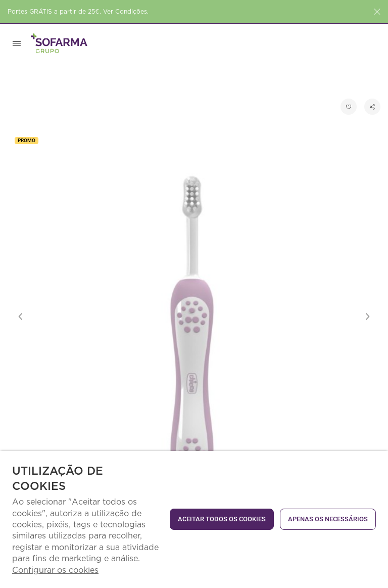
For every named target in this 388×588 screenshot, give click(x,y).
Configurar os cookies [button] (55, 570)
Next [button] (367, 316)
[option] (194, 316)
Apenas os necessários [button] (328, 519)
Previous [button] (21, 316)
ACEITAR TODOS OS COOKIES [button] (222, 519)
